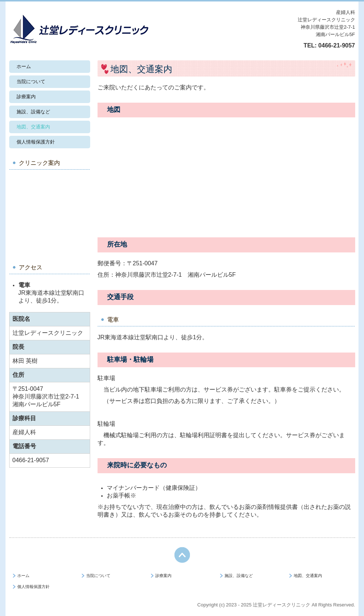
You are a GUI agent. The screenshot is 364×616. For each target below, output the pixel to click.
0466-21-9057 (337, 45)
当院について (31, 82)
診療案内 (26, 97)
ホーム (24, 66)
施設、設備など (33, 112)
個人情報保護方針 (36, 142)
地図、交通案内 (33, 127)
